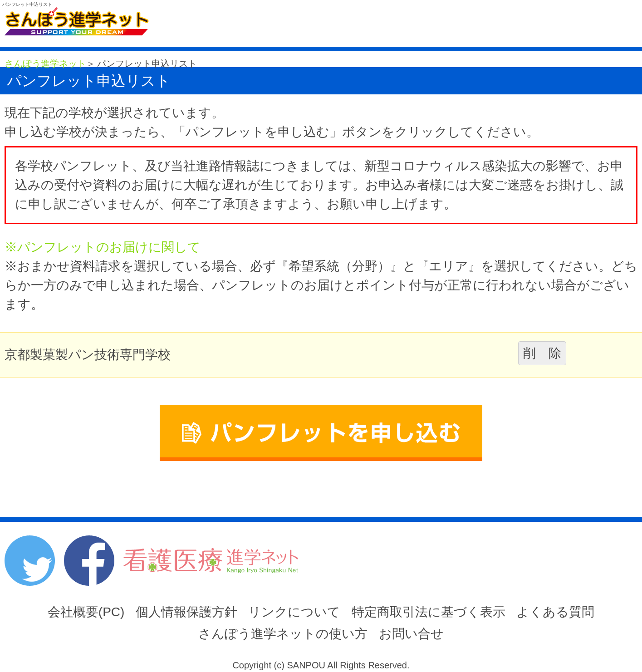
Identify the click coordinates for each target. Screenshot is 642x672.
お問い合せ (411, 634)
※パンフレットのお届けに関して (103, 247)
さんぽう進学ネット (45, 64)
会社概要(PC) (86, 612)
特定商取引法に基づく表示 (429, 612)
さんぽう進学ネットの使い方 (283, 634)
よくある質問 (555, 612)
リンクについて (294, 612)
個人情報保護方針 (186, 612)
